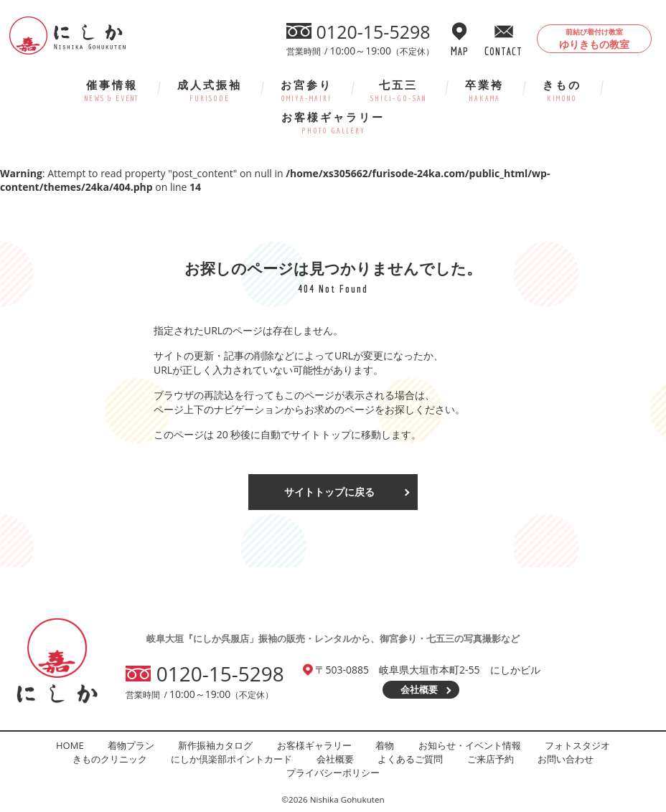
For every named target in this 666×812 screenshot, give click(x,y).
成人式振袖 (210, 90)
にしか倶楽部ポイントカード (231, 759)
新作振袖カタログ (215, 745)
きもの (562, 90)
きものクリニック (110, 759)
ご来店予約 (491, 759)
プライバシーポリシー (333, 773)
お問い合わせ (566, 759)
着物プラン (131, 745)
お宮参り (306, 90)
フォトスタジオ (577, 745)
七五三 (398, 90)
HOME (70, 745)
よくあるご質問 (410, 759)
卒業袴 (484, 90)
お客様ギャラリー (333, 122)
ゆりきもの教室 (594, 39)
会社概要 (419, 689)
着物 (385, 745)
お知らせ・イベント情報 (470, 745)
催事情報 (112, 90)
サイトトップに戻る (329, 492)
